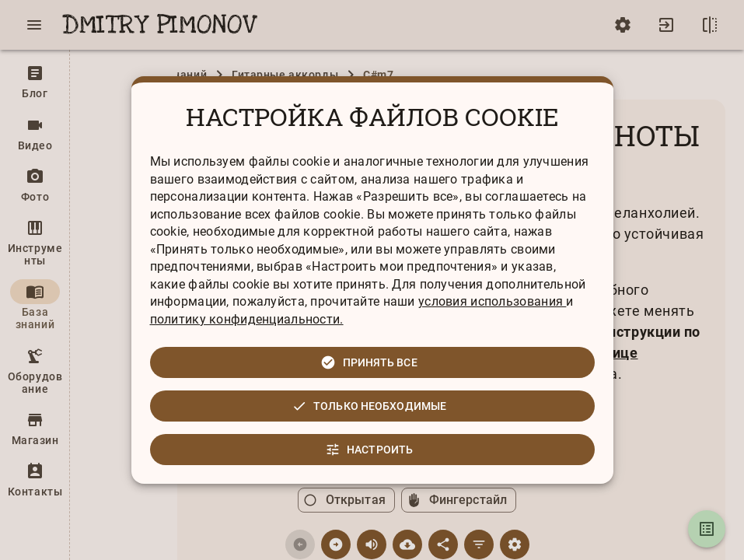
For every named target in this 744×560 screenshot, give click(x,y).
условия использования (492, 301)
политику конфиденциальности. (247, 319)
